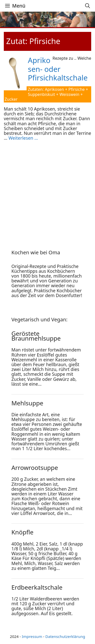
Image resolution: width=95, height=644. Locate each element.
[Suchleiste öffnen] (88, 6)
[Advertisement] (43, 190)
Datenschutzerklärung (65, 636)
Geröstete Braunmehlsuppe (36, 336)
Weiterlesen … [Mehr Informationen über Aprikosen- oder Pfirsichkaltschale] (23, 138)
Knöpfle (22, 532)
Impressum (32, 636)
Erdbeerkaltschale (37, 587)
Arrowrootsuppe (35, 468)
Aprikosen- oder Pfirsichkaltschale (58, 69)
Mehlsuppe (27, 403)
